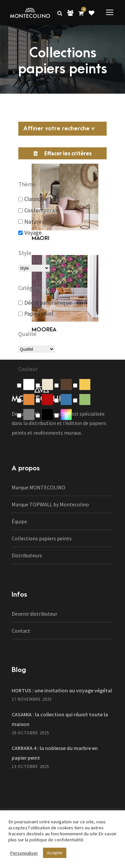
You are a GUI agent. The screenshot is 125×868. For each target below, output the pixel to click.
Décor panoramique (48, 303)
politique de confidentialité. (57, 840)
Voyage (33, 233)
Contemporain (41, 210)
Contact (21, 631)
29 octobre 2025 (30, 733)
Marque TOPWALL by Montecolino (50, 504)
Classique (36, 199)
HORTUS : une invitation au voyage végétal (62, 690)
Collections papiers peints (42, 538)
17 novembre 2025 (32, 699)
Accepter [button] (55, 853)
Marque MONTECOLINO (38, 487)
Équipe (19, 521)
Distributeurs (27, 555)
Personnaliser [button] (24, 853)
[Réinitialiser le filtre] (62, 153)
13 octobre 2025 (30, 766)
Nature (33, 222)
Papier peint (39, 314)
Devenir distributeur (34, 614)
